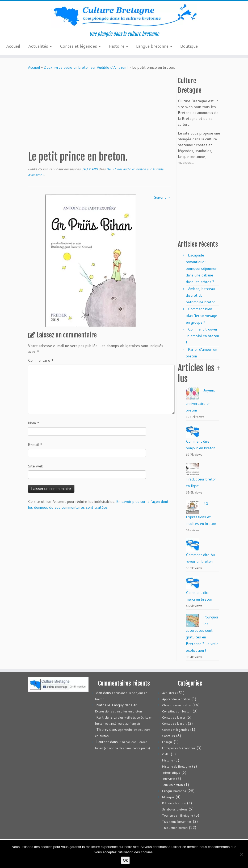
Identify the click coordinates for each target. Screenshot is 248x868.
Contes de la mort (174, 724)
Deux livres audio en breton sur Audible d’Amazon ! (86, 67)
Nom (34, 423)
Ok (125, 860)
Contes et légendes (80, 46)
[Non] (241, 854)
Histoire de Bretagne (176, 767)
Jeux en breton (173, 785)
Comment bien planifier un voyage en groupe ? (201, 316)
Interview (169, 779)
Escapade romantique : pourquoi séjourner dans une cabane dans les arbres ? (201, 268)
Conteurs (169, 736)
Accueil (13, 46)
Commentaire (41, 360)
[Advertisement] (125, 110)
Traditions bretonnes (177, 822)
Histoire (118, 46)
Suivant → (162, 197)
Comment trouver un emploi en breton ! (202, 336)
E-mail (35, 445)
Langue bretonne (154, 46)
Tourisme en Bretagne (178, 816)
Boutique (189, 46)
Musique (168, 797)
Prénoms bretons (174, 803)
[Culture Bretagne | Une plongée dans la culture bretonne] (124, 16)
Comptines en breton (177, 711)
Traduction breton (175, 828)
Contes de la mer (174, 718)
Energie (167, 742)
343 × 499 (89, 169)
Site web (36, 466)
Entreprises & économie (179, 748)
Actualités (40, 46)
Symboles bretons (175, 809)
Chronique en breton (177, 705)
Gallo (166, 754)
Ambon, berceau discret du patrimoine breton (201, 295)
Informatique (171, 773)
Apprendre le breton (176, 699)
